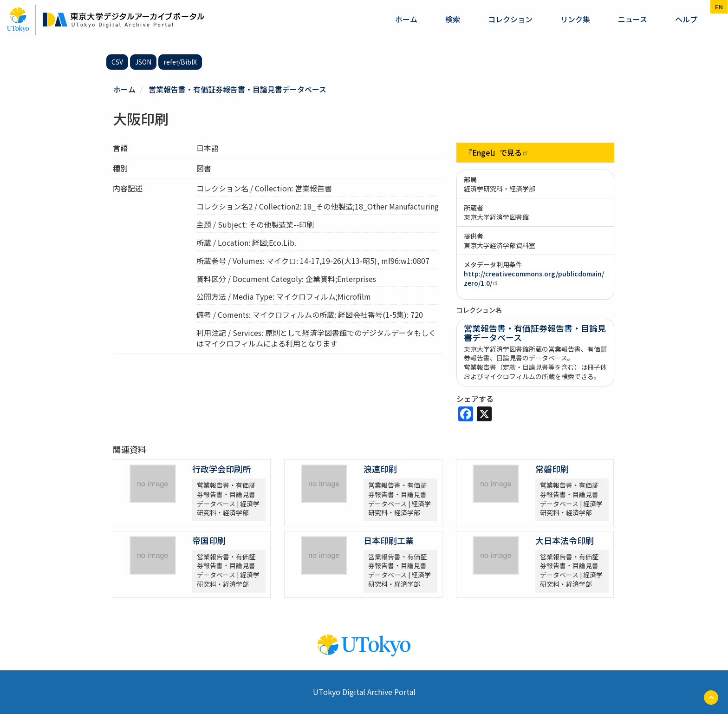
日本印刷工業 (389, 540)
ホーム (406, 19)
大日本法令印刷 (565, 540)
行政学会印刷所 (221, 469)
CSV (117, 62)
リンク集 (575, 19)
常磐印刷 (552, 469)
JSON (143, 62)
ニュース (633, 19)
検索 (453, 19)
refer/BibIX (180, 62)
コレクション (510, 19)
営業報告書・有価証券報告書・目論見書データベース (237, 89)
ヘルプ (686, 19)
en (719, 7)
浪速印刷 (380, 469)
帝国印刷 (209, 540)
